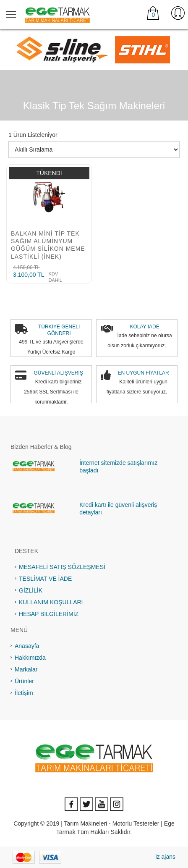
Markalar (26, 669)
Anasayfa (27, 646)
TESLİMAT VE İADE (45, 579)
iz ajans (166, 857)
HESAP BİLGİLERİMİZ (49, 614)
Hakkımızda (30, 658)
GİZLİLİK (31, 590)
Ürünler (24, 681)
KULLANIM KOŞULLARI (51, 602)
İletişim (24, 693)
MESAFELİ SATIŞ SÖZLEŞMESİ (62, 567)
